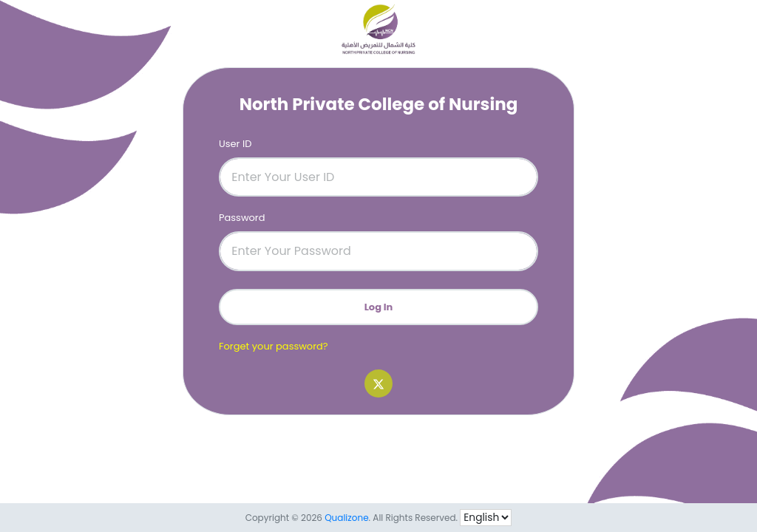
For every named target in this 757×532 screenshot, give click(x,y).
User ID (235, 144)
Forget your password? (274, 346)
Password (242, 218)
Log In (379, 307)
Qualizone (346, 518)
